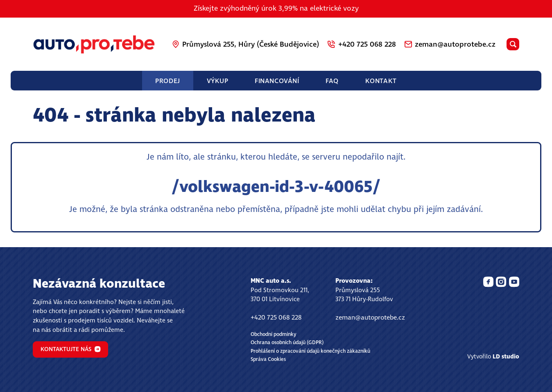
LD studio (506, 357)
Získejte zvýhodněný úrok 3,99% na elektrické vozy (276, 9)
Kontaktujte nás (71, 349)
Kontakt (381, 81)
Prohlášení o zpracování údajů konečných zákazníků (310, 351)
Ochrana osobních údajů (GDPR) (287, 343)
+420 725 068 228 (276, 318)
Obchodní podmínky (274, 335)
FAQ (332, 81)
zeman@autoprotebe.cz (370, 318)
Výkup (218, 81)
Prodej (167, 81)
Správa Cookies (268, 359)
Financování (277, 81)
